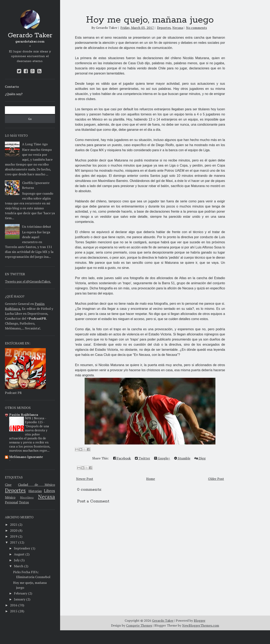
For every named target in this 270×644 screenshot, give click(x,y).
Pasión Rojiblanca (24, 415)
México (10, 497)
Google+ (162, 458)
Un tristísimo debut (37, 227)
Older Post (216, 479)
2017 (14, 542)
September (22, 548)
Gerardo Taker (30, 36)
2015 (14, 611)
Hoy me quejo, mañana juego (150, 20)
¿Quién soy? (14, 94)
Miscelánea (27, 498)
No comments (196, 28)
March (19, 566)
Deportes (15, 490)
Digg (200, 458)
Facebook (122, 458)
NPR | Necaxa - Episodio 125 (35, 420)
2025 (14, 524)
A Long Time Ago (35, 144)
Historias (35, 491)
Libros (49, 491)
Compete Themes (139, 639)
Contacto (12, 87)
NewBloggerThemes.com (201, 639)
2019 (14, 536)
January (20, 599)
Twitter (142, 458)
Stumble (182, 458)
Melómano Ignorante (26, 457)
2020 (14, 530)
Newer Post (85, 479)
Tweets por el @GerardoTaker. (28, 281)
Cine (8, 485)
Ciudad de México (36, 485)
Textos (24, 502)
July (17, 560)
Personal (11, 502)
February (21, 593)
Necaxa (46, 496)
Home (151, 479)
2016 (14, 605)
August (19, 554)
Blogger (200, 634)
